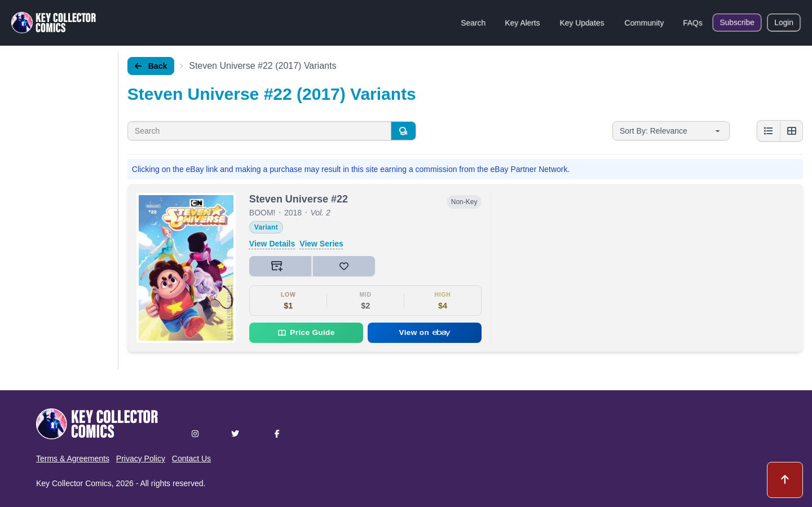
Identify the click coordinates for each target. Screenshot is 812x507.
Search (473, 23)
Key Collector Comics (74, 483)
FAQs (693, 23)
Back (151, 66)
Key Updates (582, 23)
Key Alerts (522, 23)
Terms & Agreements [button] (73, 458)
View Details (272, 244)
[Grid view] (791, 131)
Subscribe (737, 23)
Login (784, 23)
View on (425, 332)
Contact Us (191, 458)
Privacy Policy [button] (141, 458)
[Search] (403, 131)
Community (644, 23)
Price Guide (306, 333)
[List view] (769, 131)
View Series (321, 244)
